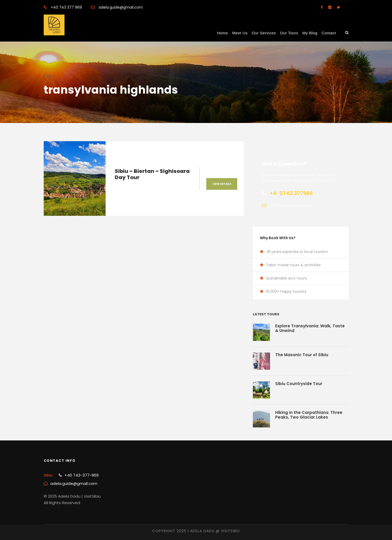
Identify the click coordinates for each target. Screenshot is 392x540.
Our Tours (289, 33)
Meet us (240, 33)
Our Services (264, 33)
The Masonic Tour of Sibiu (302, 355)
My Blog (310, 33)
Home (222, 33)
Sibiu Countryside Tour (299, 384)
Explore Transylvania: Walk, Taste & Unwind (310, 328)
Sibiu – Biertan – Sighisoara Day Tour (152, 174)
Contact (329, 33)
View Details (222, 184)
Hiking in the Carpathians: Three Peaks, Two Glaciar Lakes (309, 415)
